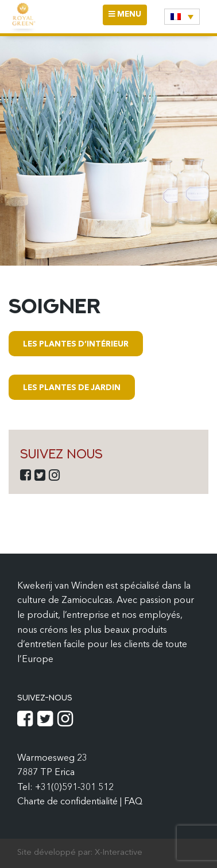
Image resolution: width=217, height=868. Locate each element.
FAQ (133, 802)
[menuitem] (182, 17)
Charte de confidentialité (69, 802)
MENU (127, 17)
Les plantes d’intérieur (76, 345)
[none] (182, 17)
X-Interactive (119, 853)
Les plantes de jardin (72, 388)
